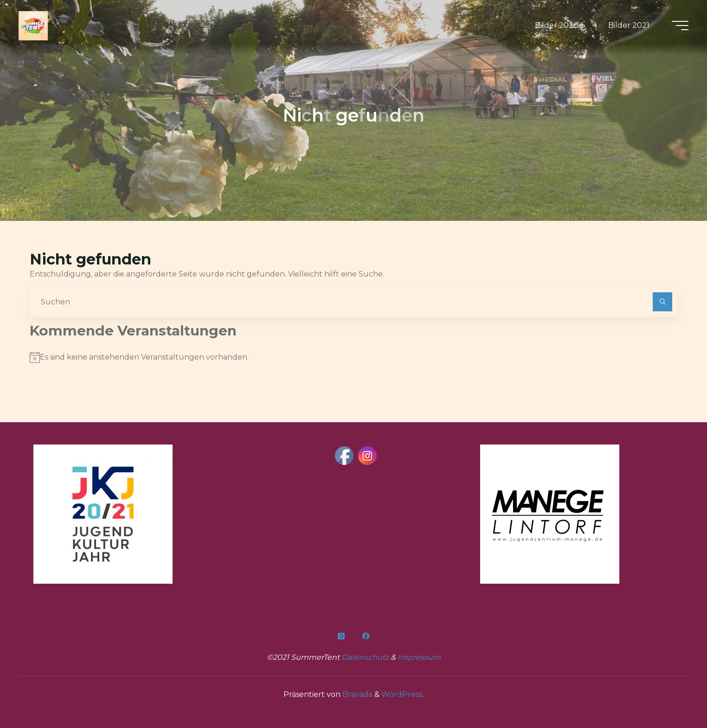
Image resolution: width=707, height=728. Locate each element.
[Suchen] (662, 302)
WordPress (402, 694)
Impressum (419, 657)
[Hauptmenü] (680, 26)
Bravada (357, 694)
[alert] (353, 357)
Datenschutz (366, 657)
